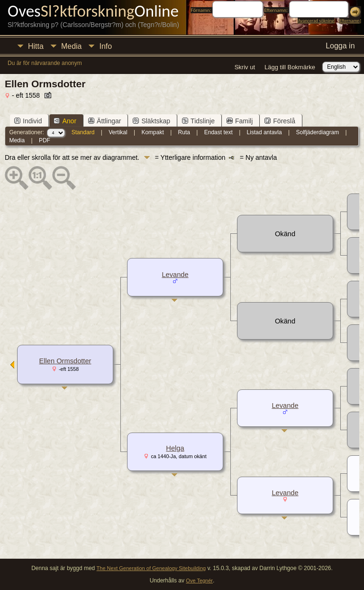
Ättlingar (105, 121)
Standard (83, 132)
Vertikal (118, 132)
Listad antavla (264, 132)
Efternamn (349, 21)
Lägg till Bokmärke (290, 67)
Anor (65, 121)
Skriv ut (245, 67)
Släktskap (151, 121)
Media (72, 46)
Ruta (184, 132)
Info (105, 46)
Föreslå (280, 121)
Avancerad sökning (316, 21)
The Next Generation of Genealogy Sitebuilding (151, 568)
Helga (175, 448)
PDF (45, 140)
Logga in (340, 46)
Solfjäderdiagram (317, 132)
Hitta (36, 46)
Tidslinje (198, 121)
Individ (28, 121)
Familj (240, 121)
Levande (175, 275)
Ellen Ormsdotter (65, 361)
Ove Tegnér (199, 581)
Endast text (218, 132)
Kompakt (152, 132)
